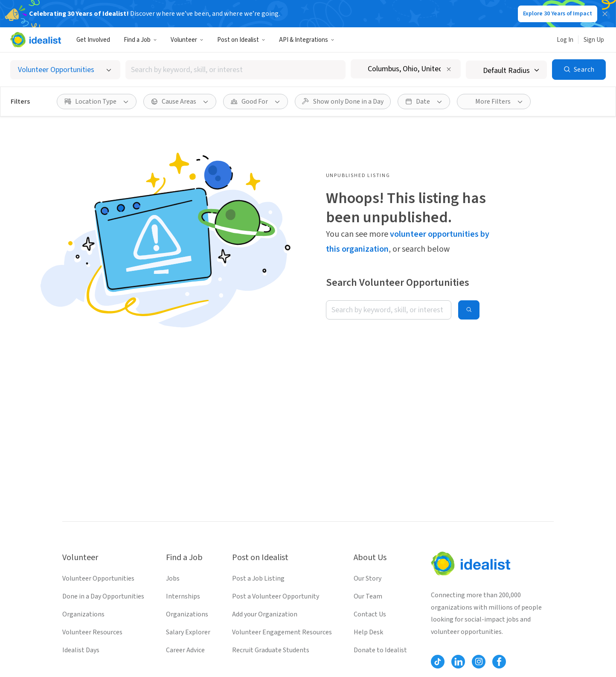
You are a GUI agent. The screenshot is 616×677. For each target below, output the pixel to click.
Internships (183, 596)
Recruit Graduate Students (271, 650)
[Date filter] (424, 102)
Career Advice (185, 650)
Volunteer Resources (92, 632)
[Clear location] (449, 69)
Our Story (368, 578)
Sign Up (594, 40)
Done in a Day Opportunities (103, 596)
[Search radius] (506, 70)
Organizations (83, 614)
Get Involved (93, 40)
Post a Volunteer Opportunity (276, 596)
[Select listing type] (65, 70)
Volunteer (187, 40)
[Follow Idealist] (438, 662)
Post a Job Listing (258, 578)
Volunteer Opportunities (98, 578)
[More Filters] (494, 102)
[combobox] (235, 70)
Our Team (368, 596)
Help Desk (368, 632)
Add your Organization (265, 614)
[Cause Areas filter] (180, 102)
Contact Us (370, 614)
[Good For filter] (256, 102)
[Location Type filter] (97, 102)
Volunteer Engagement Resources (282, 632)
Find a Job (140, 40)
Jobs (173, 578)
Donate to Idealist (380, 650)
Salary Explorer (188, 632)
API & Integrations (307, 40)
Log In (565, 40)
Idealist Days (81, 650)
